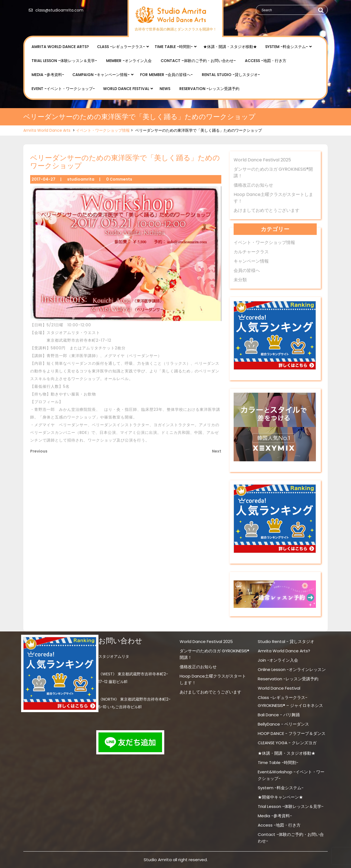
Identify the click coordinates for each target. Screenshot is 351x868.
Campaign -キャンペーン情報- (101, 75)
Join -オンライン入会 (278, 660)
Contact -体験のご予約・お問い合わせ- (198, 61)
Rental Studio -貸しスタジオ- (231, 75)
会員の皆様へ (247, 270)
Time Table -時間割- (174, 47)
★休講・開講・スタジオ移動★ (230, 47)
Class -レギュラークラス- (121, 47)
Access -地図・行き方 (266, 61)
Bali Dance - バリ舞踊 (279, 715)
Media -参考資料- (48, 75)
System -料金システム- (287, 47)
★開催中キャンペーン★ (280, 797)
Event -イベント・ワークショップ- (63, 89)
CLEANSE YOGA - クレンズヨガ (287, 743)
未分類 (240, 280)
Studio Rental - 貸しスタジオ (286, 641)
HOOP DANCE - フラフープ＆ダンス (292, 733)
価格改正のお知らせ (253, 185)
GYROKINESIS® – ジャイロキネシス (290, 705)
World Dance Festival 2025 (262, 160)
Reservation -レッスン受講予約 (209, 89)
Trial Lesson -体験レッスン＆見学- (64, 61)
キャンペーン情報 (251, 261)
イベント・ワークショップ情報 (103, 130)
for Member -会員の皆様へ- (166, 75)
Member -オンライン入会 (129, 61)
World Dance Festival (126, 89)
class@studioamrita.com (55, 10)
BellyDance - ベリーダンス (283, 724)
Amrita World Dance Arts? (60, 47)
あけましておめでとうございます (267, 210)
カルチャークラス (251, 252)
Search (321, 10)
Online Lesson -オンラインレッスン (292, 669)
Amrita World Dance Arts (47, 130)
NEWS (165, 89)
